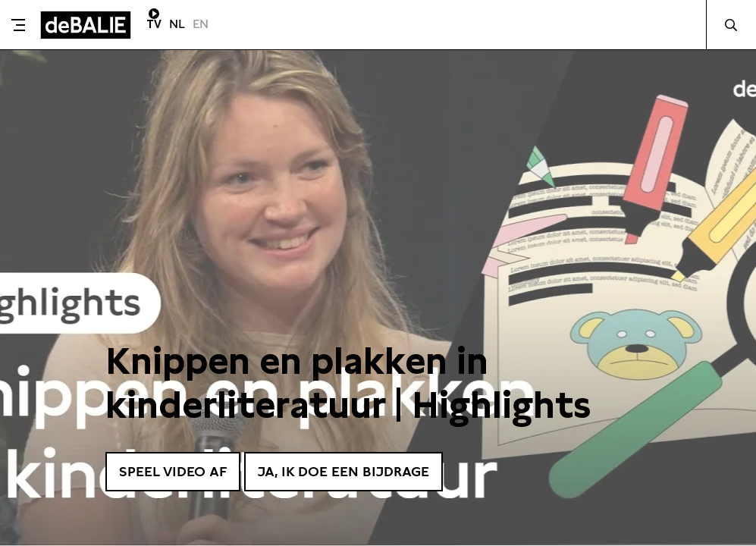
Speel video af (173, 471)
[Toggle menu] (18, 25)
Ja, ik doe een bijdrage (343, 471)
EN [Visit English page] (201, 24)
